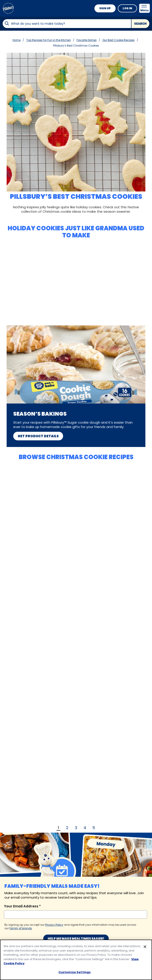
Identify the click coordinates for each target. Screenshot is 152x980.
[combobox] (67, 24)
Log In (127, 8)
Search (140, 24)
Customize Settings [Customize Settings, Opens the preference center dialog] (75, 975)
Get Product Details (38, 436)
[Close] (145, 950)
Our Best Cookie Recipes (118, 40)
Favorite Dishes (87, 40)
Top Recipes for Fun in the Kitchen (49, 40)
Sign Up (105, 8)
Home (17, 40)
